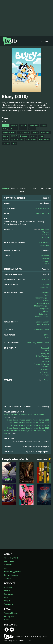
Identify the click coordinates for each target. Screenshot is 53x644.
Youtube (46, 375)
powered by (44, 459)
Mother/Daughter (42, 306)
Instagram (45, 353)
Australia (46, 279)
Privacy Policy (10, 616)
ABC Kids (46, 232)
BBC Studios (44, 243)
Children (46, 258)
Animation (45, 256)
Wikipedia (45, 369)
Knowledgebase (11, 575)
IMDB (47, 351)
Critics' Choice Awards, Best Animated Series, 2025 (28, 428)
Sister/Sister (44, 314)
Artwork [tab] (34, 188)
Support (8, 578)
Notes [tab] (49, 188)
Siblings (46, 311)
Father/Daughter (42, 298)
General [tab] (5, 188)
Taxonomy (9, 604)
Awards (7, 590)
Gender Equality (43, 322)
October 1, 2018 (42, 208)
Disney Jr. (46, 235)
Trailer (46, 380)
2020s (47, 338)
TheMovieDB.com (42, 364)
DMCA (7, 620)
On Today (8, 587)
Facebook (45, 348)
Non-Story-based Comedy (38, 343)
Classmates (45, 292)
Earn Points (9, 561)
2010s (47, 335)
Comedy (46, 261)
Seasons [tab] (14, 188)
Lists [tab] (42, 188)
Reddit (47, 359)
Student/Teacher (42, 317)
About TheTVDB (11, 558)
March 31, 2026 (43, 213)
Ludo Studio (44, 245)
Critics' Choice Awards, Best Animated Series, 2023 (28, 423)
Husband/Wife (43, 303)
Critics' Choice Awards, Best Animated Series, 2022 (28, 420)
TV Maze (46, 361)
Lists (6, 597)
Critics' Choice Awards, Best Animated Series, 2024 (28, 425)
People (7, 601)
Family (47, 264)
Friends (46, 300)
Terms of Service (11, 613)
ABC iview (45, 229)
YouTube (46, 237)
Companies (9, 594)
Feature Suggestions (13, 571)
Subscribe (8, 565)
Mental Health (43, 324)
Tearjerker (45, 287)
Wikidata (46, 367)
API (6, 568)
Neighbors (45, 309)
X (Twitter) (45, 372)
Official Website (43, 356)
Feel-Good (45, 285)
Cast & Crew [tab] (23, 190)
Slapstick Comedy (42, 330)
